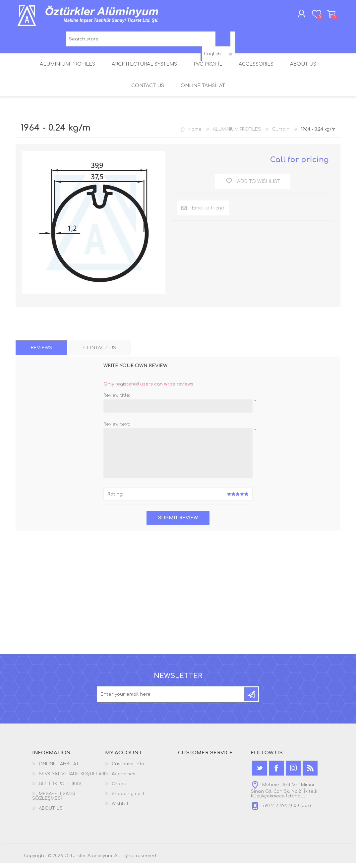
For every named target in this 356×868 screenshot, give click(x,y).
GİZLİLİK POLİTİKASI (61, 788)
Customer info (128, 769)
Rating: (115, 499)
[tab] (41, 352)
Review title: (117, 400)
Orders (120, 788)
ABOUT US (51, 813)
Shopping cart (325, 16)
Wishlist (120, 808)
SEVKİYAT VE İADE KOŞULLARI (72, 779)
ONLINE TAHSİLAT (59, 769)
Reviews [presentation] (41, 352)
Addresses (123, 779)
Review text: (117, 429)
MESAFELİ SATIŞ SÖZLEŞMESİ (54, 801)
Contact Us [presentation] (100, 352)
